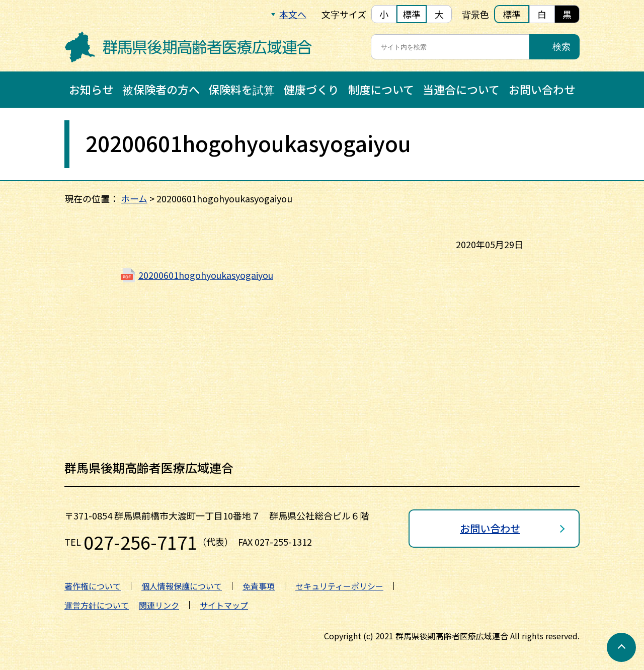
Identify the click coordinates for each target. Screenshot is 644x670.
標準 (412, 14)
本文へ (293, 14)
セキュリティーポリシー (339, 586)
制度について (381, 89)
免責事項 (259, 586)
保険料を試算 (242, 89)
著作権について (93, 586)
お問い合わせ (542, 89)
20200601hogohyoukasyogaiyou (206, 275)
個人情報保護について (182, 586)
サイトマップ (224, 605)
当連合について (461, 89)
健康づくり (311, 89)
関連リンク (159, 605)
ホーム (134, 198)
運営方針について (97, 605)
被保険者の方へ (161, 89)
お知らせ (91, 89)
